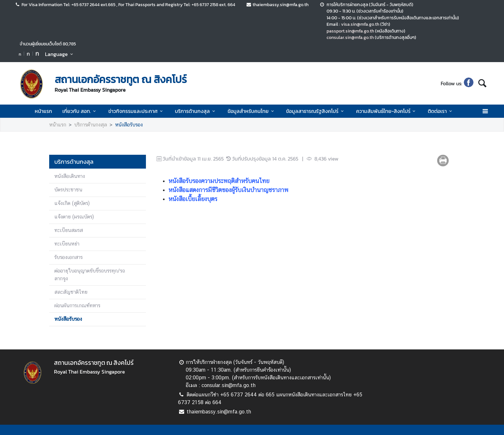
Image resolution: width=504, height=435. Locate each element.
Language (60, 54)
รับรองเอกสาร (68, 257)
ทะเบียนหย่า (67, 244)
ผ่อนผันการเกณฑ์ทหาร (77, 305)
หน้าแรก (43, 111)
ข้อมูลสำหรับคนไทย (252, 111)
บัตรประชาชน (68, 190)
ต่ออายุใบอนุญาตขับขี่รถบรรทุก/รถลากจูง (90, 275)
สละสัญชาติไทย (71, 292)
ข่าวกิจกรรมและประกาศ (136, 111)
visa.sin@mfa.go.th (360, 24)
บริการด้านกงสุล (196, 111)
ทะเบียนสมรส (69, 230)
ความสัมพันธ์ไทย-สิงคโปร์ (387, 111)
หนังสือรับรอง (129, 125)
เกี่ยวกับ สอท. (80, 111)
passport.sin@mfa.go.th (350, 31)
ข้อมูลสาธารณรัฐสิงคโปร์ (316, 111)
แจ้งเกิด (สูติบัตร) (72, 203)
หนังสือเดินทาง (70, 176)
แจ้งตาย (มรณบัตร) (74, 217)
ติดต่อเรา (441, 111)
